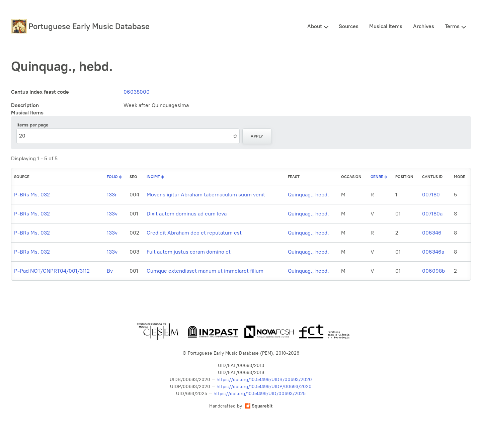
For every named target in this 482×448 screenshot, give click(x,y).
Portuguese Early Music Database (89, 26)
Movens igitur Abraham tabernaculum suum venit (206, 195)
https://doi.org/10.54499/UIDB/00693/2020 (264, 380)
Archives (424, 26)
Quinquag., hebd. (308, 195)
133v (112, 214)
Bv (110, 271)
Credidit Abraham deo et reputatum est (194, 233)
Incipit (153, 177)
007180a (432, 214)
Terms (452, 26)
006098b (433, 271)
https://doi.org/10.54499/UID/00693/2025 (260, 394)
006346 (432, 233)
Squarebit (259, 406)
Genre (377, 177)
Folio (112, 177)
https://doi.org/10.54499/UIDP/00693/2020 (264, 387)
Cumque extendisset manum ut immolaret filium (205, 271)
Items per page (32, 125)
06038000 (137, 92)
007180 (431, 195)
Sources (349, 26)
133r (112, 195)
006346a (433, 252)
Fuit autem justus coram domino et (189, 252)
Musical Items (386, 26)
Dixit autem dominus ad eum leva (187, 214)
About (315, 26)
